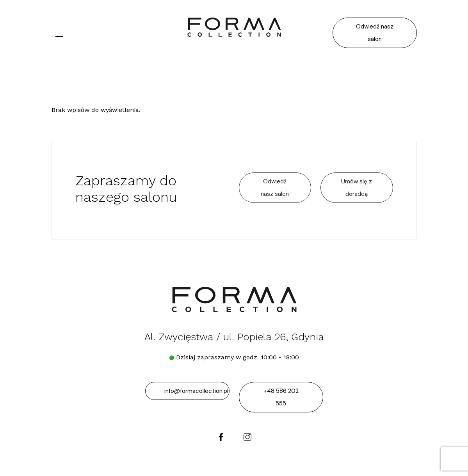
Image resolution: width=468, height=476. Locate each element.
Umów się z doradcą (357, 188)
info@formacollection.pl (196, 391)
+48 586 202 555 (281, 397)
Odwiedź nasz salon (375, 33)
